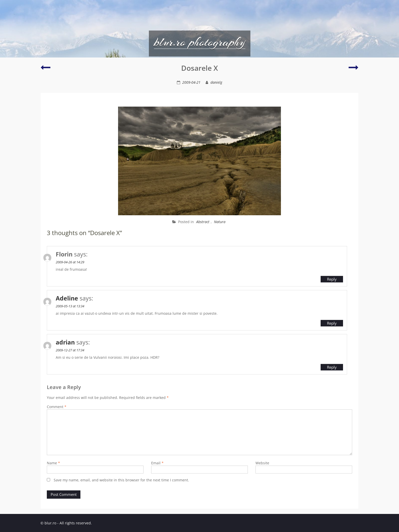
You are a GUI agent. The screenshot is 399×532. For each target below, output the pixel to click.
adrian (65, 342)
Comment (57, 407)
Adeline (67, 298)
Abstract (203, 222)
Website (262, 463)
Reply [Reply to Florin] (332, 279)
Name (53, 463)
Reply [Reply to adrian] (332, 367)
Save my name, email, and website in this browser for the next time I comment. (121, 480)
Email (157, 463)
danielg (216, 82)
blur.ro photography (200, 42)
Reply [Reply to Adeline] (332, 323)
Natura (220, 222)
